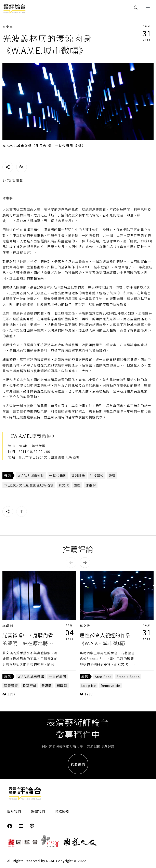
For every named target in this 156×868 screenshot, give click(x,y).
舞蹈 (8, 475)
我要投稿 (78, 764)
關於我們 (14, 811)
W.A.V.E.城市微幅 (31, 475)
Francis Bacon (128, 677)
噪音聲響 (11, 685)
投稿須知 (62, 811)
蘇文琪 (64, 485)
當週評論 (78, 475)
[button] (71, 563)
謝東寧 (8, 27)
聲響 (112, 475)
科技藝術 (97, 475)
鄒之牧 (85, 626)
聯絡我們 (38, 811)
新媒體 (47, 685)
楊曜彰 (8, 626)
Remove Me (110, 685)
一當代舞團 (58, 475)
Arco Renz (103, 677)
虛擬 (77, 485)
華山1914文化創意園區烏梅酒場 (29, 485)
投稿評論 (30, 685)
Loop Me (89, 685)
